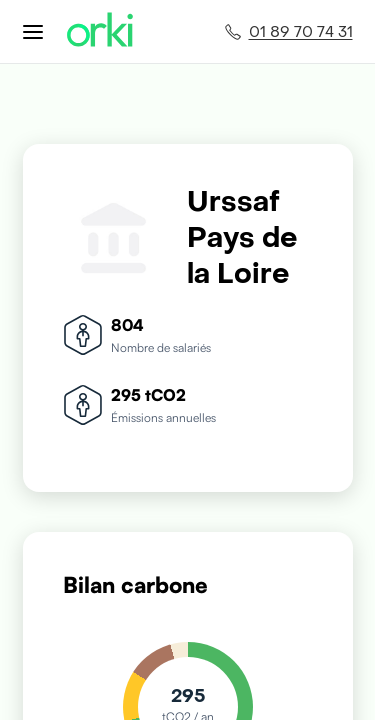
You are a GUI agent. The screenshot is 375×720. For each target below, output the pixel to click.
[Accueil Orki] (100, 31)
